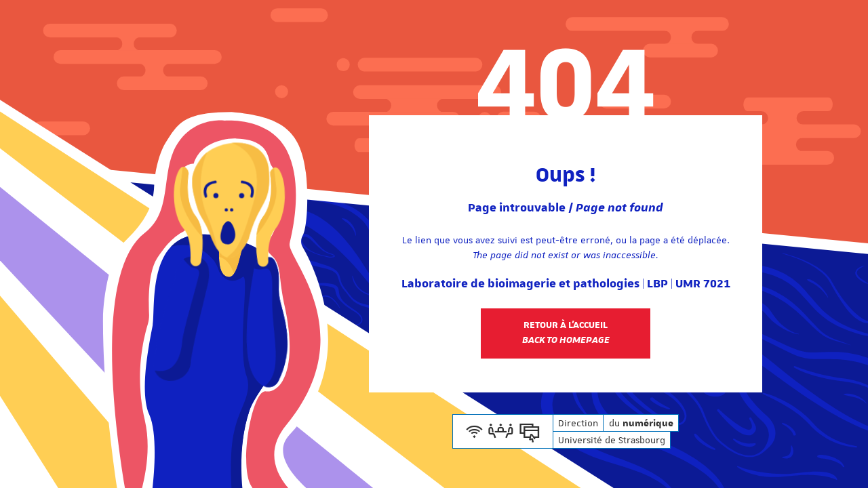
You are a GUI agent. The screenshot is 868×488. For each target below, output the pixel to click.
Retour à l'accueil (566, 333)
